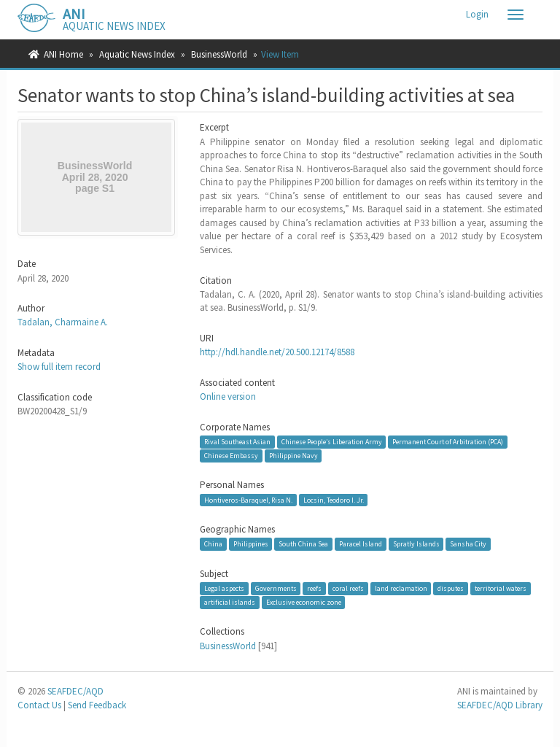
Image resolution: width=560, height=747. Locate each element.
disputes (451, 588)
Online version (228, 396)
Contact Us (39, 705)
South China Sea (303, 544)
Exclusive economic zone (304, 602)
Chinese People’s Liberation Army (332, 442)
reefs (314, 588)
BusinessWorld (219, 54)
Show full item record (59, 367)
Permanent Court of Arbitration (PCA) (448, 442)
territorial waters (501, 588)
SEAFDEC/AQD (75, 691)
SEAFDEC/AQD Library (500, 705)
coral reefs (348, 588)
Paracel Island (361, 544)
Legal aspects (224, 588)
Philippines (251, 544)
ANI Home (63, 54)
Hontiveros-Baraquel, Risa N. (248, 499)
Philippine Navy (293, 456)
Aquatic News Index (137, 54)
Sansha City (468, 544)
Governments (276, 588)
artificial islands (230, 602)
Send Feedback (97, 705)
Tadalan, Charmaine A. (63, 322)
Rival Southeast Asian (237, 442)
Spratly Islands (416, 544)
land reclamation (401, 588)
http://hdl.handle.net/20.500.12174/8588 (277, 352)
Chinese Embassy (231, 456)
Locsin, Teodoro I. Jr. (334, 499)
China (213, 544)
